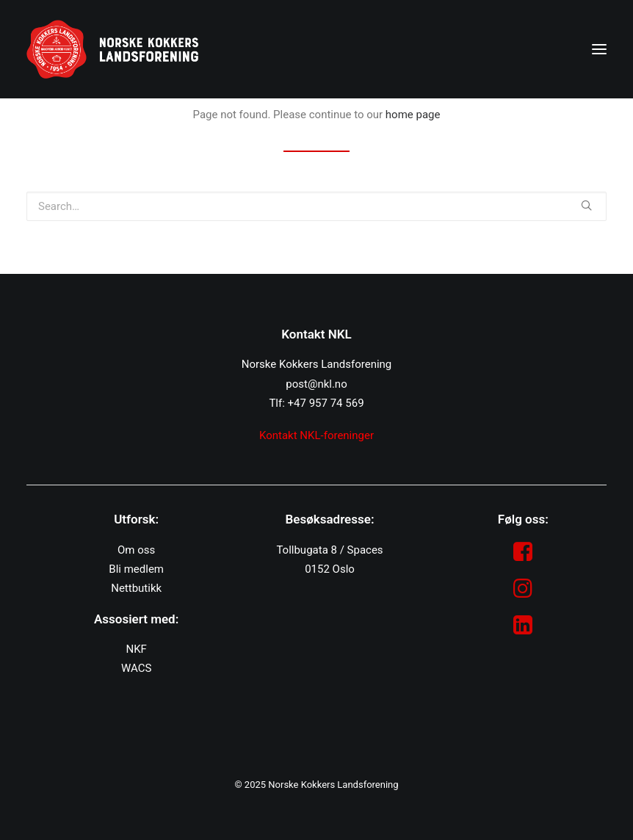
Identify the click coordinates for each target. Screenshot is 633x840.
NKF (136, 649)
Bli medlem (136, 569)
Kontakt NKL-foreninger (316, 435)
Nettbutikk (136, 588)
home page (413, 115)
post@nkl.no (316, 384)
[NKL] (112, 49)
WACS (136, 668)
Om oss (136, 550)
